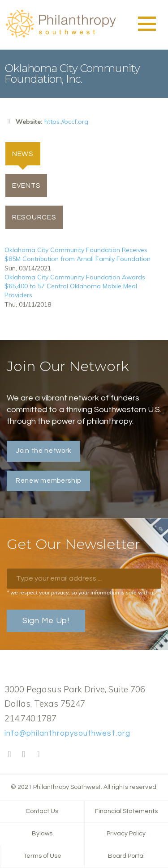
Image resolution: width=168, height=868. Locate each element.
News (26, 153)
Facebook (9, 754)
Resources (34, 217)
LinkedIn (38, 754)
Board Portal (126, 856)
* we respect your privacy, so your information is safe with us (81, 592)
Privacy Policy (126, 834)
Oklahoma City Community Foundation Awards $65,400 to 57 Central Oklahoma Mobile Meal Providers (75, 286)
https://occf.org (66, 122)
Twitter (24, 754)
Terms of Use (42, 856)
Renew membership (48, 481)
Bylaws (42, 834)
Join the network (43, 451)
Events (26, 185)
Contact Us (42, 811)
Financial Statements (126, 811)
